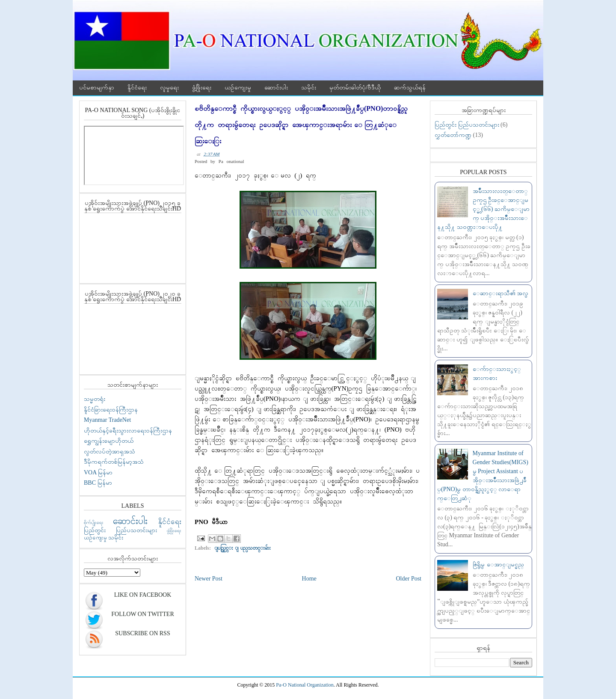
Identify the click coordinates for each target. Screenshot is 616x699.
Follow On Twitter (142, 614)
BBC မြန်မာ (98, 483)
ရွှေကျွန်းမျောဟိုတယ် (109, 441)
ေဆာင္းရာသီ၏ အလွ (501, 293)
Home (309, 579)
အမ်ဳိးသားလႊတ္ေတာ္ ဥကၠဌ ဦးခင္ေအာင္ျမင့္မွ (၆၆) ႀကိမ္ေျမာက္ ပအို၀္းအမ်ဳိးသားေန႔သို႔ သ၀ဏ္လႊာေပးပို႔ (483, 209)
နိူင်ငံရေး (137, 87)
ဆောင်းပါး (276, 87)
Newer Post (209, 579)
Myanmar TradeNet (107, 420)
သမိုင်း (309, 87)
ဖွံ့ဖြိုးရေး (202, 87)
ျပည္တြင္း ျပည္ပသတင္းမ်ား (243, 548)
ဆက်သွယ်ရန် (410, 87)
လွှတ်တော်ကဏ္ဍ (453, 135)
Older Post (409, 579)
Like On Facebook (143, 595)
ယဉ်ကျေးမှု (238, 87)
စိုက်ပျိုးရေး (94, 522)
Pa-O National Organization (305, 685)
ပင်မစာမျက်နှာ (97, 87)
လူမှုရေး (169, 87)
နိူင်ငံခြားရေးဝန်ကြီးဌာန (111, 410)
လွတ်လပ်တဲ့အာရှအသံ (110, 452)
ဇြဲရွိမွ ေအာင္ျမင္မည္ (498, 564)
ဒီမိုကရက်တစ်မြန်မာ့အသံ (114, 462)
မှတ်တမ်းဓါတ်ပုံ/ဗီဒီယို (355, 87)
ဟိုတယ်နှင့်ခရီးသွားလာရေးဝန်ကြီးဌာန (128, 431)
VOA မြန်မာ (98, 472)
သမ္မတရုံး (95, 399)
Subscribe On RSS (142, 633)
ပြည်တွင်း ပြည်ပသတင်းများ (120, 530)
